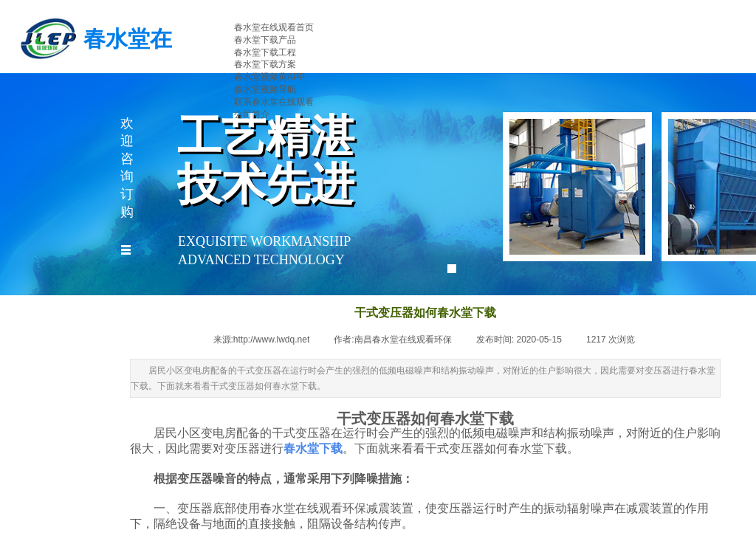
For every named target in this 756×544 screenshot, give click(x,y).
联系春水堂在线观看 (274, 102)
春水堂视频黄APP (269, 77)
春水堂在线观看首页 (274, 27)
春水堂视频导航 (265, 89)
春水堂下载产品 (265, 40)
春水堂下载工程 (265, 52)
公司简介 (252, 114)
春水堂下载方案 (265, 64)
